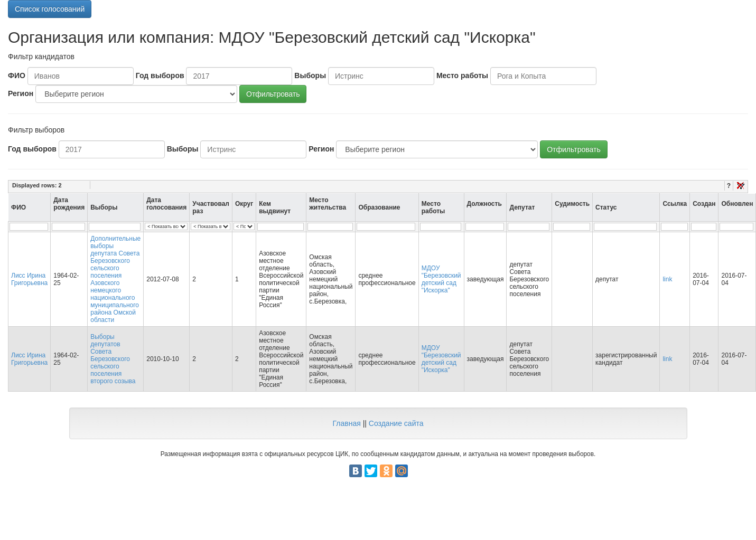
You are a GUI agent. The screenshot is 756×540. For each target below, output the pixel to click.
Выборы (310, 75)
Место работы (462, 75)
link (667, 279)
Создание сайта (396, 423)
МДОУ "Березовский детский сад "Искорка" (441, 279)
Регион (21, 93)
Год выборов (160, 75)
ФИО (17, 75)
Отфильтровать (273, 94)
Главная (346, 423)
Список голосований (50, 9)
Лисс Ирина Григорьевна (29, 279)
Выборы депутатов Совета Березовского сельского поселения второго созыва (113, 359)
